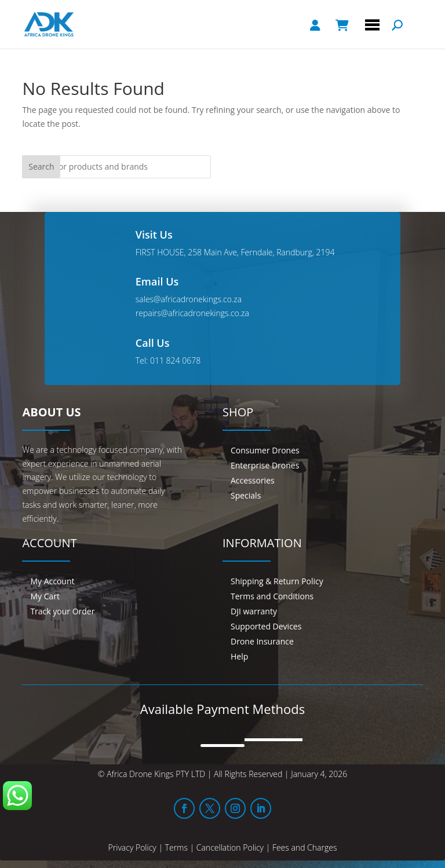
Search (41, 166)
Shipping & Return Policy (277, 581)
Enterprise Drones (265, 465)
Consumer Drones (265, 450)
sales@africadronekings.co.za (189, 299)
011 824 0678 (175, 360)
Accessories (253, 480)
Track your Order (62, 611)
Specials (246, 495)
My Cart (45, 596)
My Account (52, 581)
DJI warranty (254, 611)
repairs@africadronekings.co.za (192, 313)
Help (239, 656)
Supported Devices (266, 626)
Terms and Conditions (272, 596)
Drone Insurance (262, 641)
